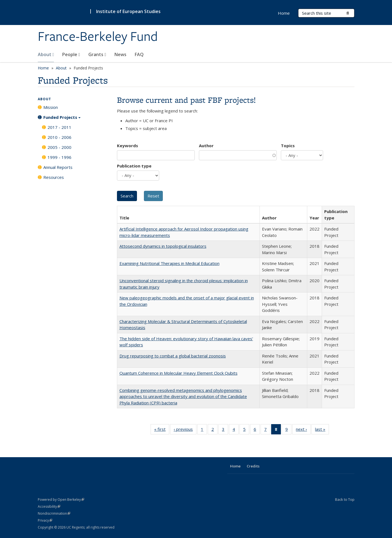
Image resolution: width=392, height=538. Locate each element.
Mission (51, 107)
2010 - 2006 (59, 137)
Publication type (134, 166)
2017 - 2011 (59, 127)
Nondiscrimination (54, 513)
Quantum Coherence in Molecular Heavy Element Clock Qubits (178, 373)
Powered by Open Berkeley (61, 500)
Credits (253, 466)
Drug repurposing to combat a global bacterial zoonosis (173, 356)
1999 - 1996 (59, 157)
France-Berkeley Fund (98, 37)
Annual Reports (58, 167)
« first (162, 430)
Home (284, 13)
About (46, 54)
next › (303, 430)
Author (206, 146)
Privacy (45, 520)
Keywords (128, 146)
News (120, 54)
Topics (288, 146)
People (71, 54)
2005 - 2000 (59, 147)
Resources (54, 177)
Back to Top (345, 499)
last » (322, 430)
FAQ (139, 54)
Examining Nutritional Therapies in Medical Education (169, 263)
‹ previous (185, 430)
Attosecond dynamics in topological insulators (163, 246)
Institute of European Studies (128, 11)
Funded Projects (62, 119)
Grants (97, 54)
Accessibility (49, 506)
